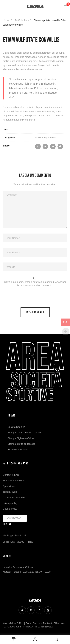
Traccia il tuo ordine (13, 481)
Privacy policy (10, 503)
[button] (66, 7)
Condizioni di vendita (14, 497)
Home (6, 20)
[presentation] (28, 298)
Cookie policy (10, 509)
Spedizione (9, 486)
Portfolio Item (22, 20)
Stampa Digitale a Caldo (21, 438)
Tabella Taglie (10, 492)
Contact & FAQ (11, 475)
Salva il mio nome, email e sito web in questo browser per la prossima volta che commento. (35, 284)
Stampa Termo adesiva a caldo (24, 433)
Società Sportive (16, 427)
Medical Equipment (45, 138)
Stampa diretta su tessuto (21, 444)
